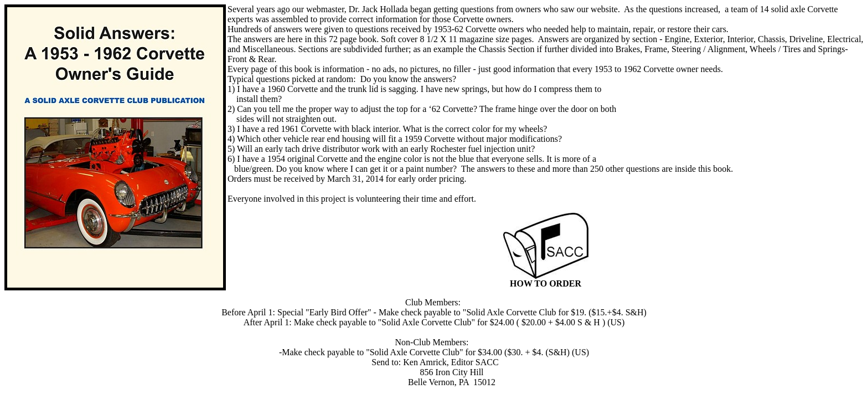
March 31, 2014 (355, 179)
